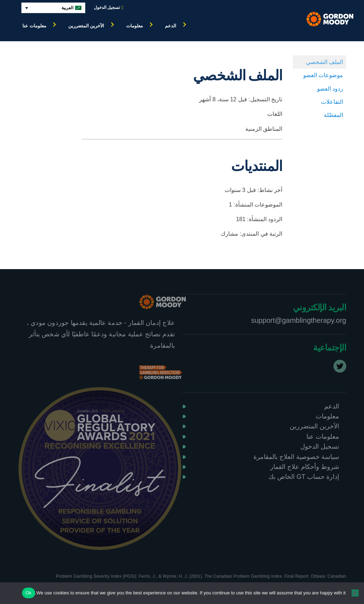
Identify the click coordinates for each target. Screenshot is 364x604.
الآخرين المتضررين (86, 26)
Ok (29, 593)
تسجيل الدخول (109, 8)
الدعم (171, 26)
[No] (355, 593)
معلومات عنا (34, 26)
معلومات (135, 26)
